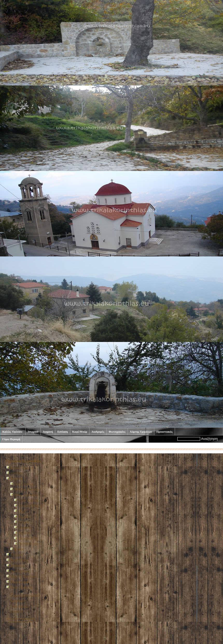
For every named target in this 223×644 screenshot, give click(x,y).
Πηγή (22, 511)
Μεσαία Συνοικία (27, 489)
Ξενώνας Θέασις (30, 506)
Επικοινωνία (19, 606)
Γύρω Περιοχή (11, 439)
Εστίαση (62, 432)
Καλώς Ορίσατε (13, 432)
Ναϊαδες (24, 533)
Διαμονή (48, 432)
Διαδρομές (98, 432)
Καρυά (19, 549)
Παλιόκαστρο (28, 544)
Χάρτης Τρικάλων (141, 432)
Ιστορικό (33, 432)
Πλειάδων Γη (28, 538)
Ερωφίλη (25, 528)
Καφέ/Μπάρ (80, 432)
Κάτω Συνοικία (61, 446)
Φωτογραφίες (117, 432)
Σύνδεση (17, 612)
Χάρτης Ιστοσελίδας (25, 595)
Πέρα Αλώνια (28, 500)
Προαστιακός (165, 432)
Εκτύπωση (18, 601)
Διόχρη (23, 522)
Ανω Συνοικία (24, 484)
